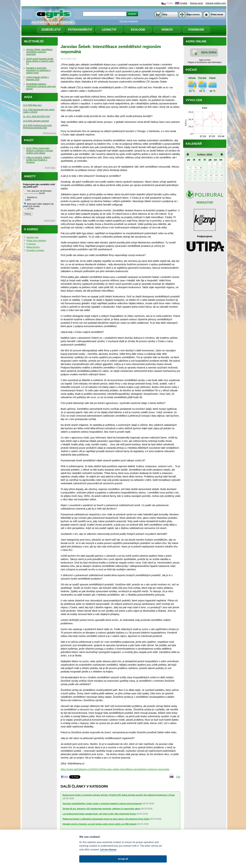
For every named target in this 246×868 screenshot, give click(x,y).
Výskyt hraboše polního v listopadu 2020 (37, 78)
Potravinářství (80, 30)
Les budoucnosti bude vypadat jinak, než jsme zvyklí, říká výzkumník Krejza (99, 814)
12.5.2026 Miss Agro (32, 105)
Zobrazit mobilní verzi (216, 3)
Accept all (123, 859)
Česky (170, 3)
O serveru (31, 244)
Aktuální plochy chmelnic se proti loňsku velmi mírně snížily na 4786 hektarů (100, 824)
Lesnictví (109, 30)
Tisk (178, 777)
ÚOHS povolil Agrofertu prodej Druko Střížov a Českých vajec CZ (40, 61)
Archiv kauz (50, 168)
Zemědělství (51, 30)
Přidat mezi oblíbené (36, 241)
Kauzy (29, 140)
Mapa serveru (193, 15)
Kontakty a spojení (35, 250)
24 (221, 175)
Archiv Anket (50, 221)
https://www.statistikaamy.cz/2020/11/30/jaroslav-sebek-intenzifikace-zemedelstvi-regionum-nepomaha (115, 769)
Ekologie (138, 30)
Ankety (30, 176)
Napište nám (33, 237)
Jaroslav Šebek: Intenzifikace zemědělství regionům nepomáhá (39, 52)
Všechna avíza (49, 133)
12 (195, 172)
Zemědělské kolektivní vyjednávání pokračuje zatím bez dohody (41, 86)
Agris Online (209, 52)
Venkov (167, 30)
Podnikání (196, 30)
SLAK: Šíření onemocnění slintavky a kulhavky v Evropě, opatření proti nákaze (40, 151)
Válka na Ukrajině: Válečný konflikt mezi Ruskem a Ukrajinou (38, 160)
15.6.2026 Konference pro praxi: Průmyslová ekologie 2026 (38, 127)
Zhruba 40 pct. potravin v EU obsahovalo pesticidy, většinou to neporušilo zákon (101, 809)
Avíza (28, 97)
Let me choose (108, 850)
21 (205, 175)
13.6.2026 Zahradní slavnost (36, 121)
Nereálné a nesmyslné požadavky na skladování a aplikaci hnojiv (38, 70)
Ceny (165, 15)
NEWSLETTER (205, 202)
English (184, 3)
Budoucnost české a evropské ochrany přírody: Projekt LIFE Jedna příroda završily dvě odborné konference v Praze (119, 795)
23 (216, 175)
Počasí (191, 70)
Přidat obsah (217, 15)
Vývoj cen (194, 100)
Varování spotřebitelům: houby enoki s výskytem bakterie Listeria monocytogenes (102, 804)
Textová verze (196, 3)
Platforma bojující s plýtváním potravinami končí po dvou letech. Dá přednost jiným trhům (106, 819)
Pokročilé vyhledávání (129, 21)
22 (211, 175)
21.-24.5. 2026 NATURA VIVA (36, 116)
